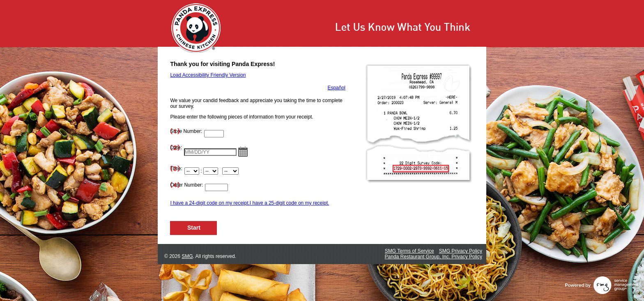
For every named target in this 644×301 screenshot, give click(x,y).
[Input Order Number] (216, 187)
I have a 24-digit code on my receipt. (210, 203)
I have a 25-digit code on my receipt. (289, 203)
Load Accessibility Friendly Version (208, 75)
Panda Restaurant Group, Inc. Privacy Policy (434, 257)
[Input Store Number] (214, 134)
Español (336, 88)
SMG (187, 256)
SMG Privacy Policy (461, 251)
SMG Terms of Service (409, 251)
